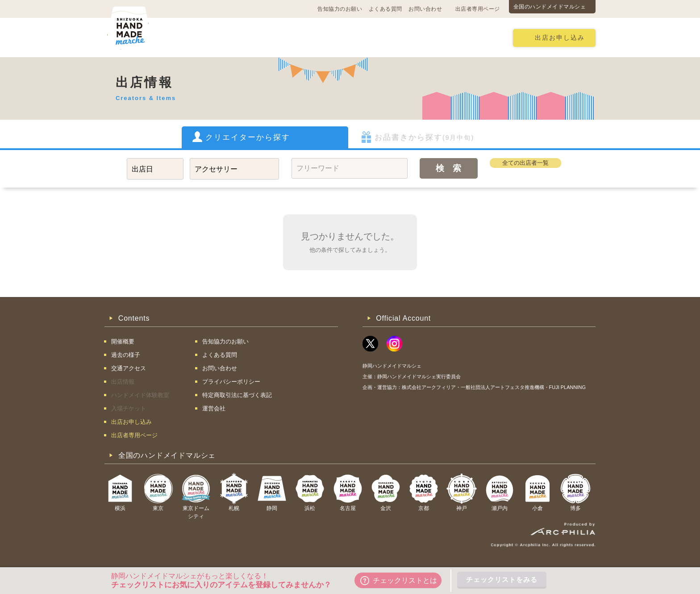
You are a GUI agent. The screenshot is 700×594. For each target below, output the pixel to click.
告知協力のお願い (340, 9)
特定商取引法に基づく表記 (237, 395)
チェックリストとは (399, 581)
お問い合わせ (425, 9)
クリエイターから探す (248, 137)
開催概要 (190, 37)
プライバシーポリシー (231, 382)
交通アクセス (241, 37)
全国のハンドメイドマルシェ (550, 7)
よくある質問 (385, 9)
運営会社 (214, 408)
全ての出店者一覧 (525, 163)
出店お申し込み (560, 38)
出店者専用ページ (478, 9)
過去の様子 (294, 37)
